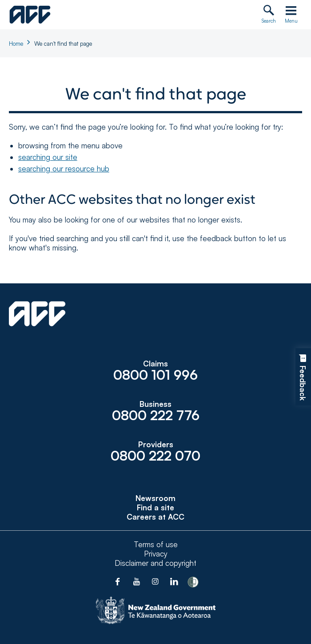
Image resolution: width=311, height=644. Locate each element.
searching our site (48, 157)
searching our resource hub (64, 169)
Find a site (155, 507)
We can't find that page (63, 44)
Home (16, 44)
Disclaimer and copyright (155, 563)
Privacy (156, 554)
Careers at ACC (155, 517)
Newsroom (155, 498)
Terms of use (156, 544)
